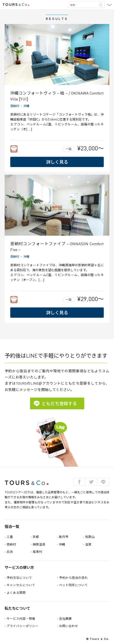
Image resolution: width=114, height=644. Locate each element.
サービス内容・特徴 (21, 619)
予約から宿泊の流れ (73, 578)
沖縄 (26, 106)
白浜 (10, 552)
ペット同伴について (73, 585)
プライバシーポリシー (22, 626)
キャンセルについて (21, 585)
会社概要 (65, 619)
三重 (10, 537)
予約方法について (19, 578)
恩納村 (15, 106)
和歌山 (90, 537)
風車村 (37, 552)
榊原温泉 (39, 544)
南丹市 (64, 537)
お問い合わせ (69, 626)
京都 (36, 537)
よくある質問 (16, 593)
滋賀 (88, 544)
